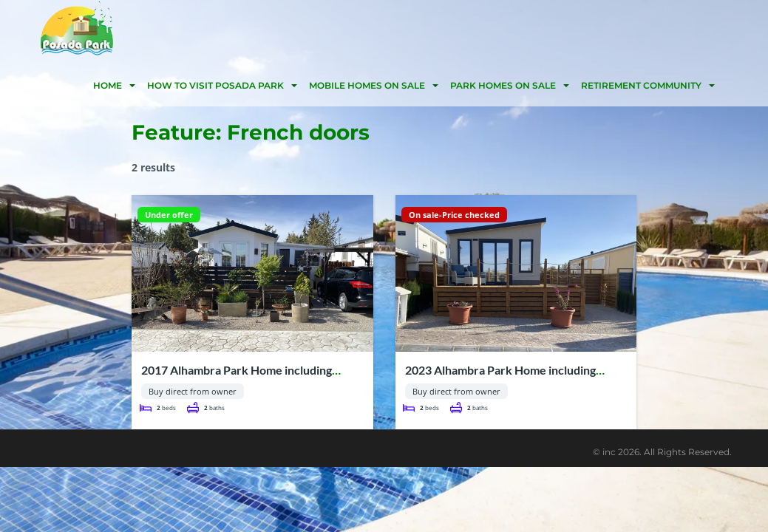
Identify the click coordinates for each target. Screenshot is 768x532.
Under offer (169, 215)
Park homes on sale (503, 85)
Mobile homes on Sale (367, 85)
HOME (108, 85)
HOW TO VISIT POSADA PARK (215, 85)
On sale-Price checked (454, 215)
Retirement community (641, 85)
